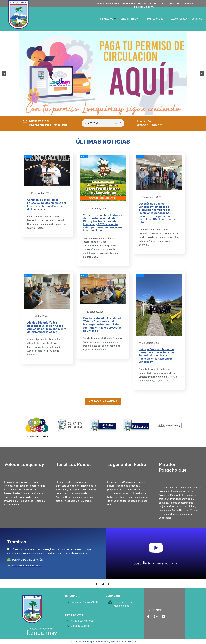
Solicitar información (181, 3)
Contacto (197, 19)
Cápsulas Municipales (107, 3)
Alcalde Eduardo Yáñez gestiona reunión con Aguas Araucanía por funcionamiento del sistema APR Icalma (47, 327)
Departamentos (130, 19)
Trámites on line (155, 19)
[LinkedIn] (109, 583)
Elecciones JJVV (179, 19)
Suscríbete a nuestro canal (156, 562)
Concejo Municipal (144, 7)
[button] (103, 74)
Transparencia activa (134, 3)
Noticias (28, 156)
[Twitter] (103, 583)
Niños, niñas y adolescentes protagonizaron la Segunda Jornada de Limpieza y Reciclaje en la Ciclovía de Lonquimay (157, 355)
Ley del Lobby (158, 3)
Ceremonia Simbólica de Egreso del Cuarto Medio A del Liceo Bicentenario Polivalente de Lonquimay (47, 204)
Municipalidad (107, 19)
